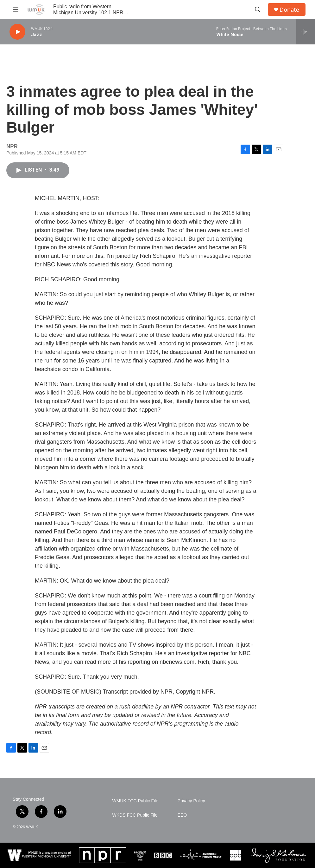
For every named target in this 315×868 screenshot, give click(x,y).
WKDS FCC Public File (135, 815)
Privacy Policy (191, 801)
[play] (17, 32)
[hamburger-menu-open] (16, 10)
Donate (289, 10)
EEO (182, 815)
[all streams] (306, 32)
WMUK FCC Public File (135, 801)
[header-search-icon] (258, 10)
